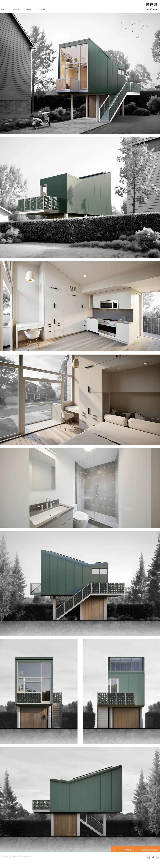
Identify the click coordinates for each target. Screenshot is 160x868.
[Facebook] (153, 858)
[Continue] (114, 850)
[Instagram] (148, 858)
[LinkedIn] (158, 858)
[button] (128, 850)
